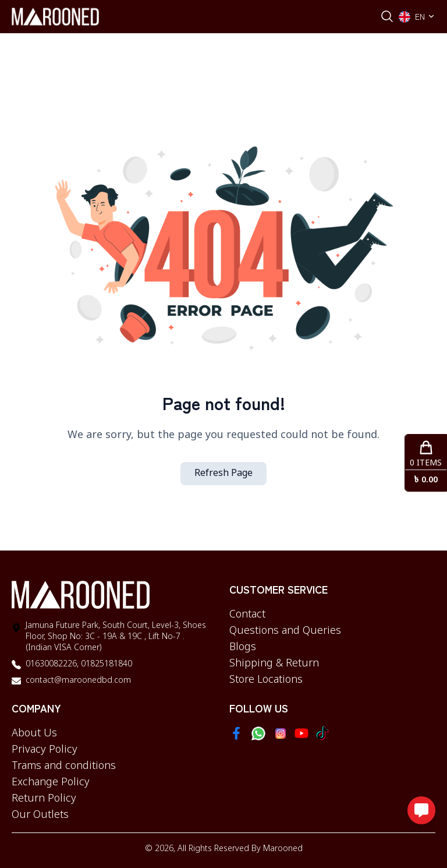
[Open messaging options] (421, 810)
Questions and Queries (285, 631)
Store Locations (266, 680)
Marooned (283, 849)
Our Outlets (40, 815)
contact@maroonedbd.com (78, 681)
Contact (247, 615)
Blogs (243, 647)
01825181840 (105, 664)
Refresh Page (223, 474)
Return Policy (44, 799)
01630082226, (52, 664)
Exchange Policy (51, 782)
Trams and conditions (64, 766)
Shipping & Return (274, 664)
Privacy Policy (45, 750)
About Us (34, 733)
